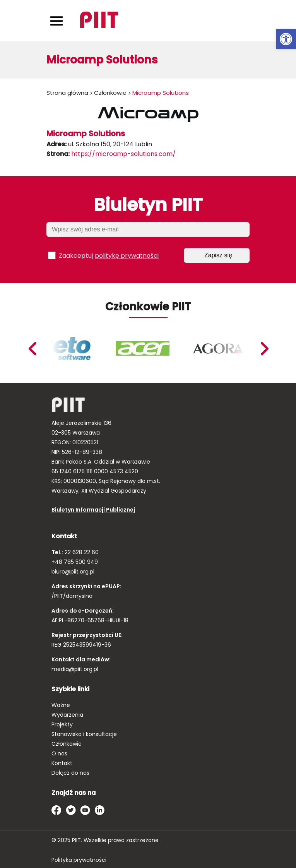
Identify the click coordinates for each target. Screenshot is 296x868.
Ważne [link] (61, 705)
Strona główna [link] (67, 93)
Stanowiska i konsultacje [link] (84, 734)
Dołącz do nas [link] (70, 773)
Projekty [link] (62, 724)
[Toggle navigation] (56, 21)
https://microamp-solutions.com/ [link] (123, 154)
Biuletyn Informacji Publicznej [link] (93, 510)
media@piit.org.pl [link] (75, 669)
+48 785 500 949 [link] (75, 562)
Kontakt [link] (62, 763)
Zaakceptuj (103, 255)
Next (32, 349)
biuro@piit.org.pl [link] (73, 572)
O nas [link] (59, 753)
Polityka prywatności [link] (79, 860)
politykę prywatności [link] (127, 256)
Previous (264, 349)
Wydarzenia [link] (67, 715)
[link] (286, 39)
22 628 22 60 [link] (81, 552)
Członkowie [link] (110, 93)
